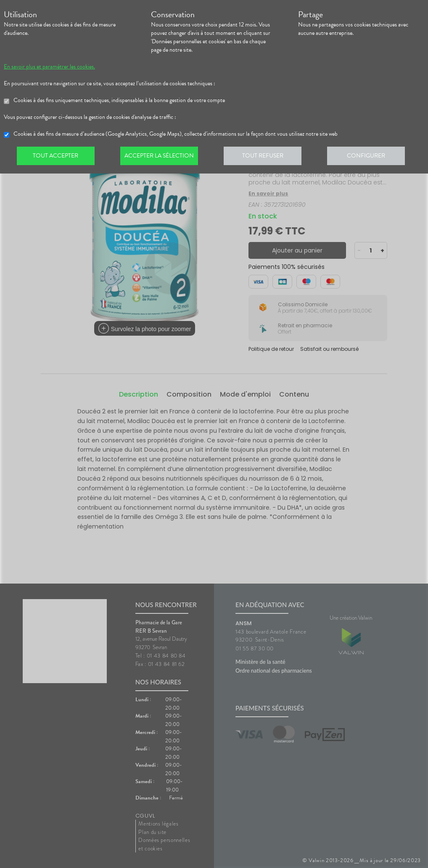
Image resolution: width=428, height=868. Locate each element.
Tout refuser (267, 157)
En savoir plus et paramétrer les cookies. (49, 67)
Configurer (372, 157)
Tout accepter (56, 157)
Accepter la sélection (162, 157)
